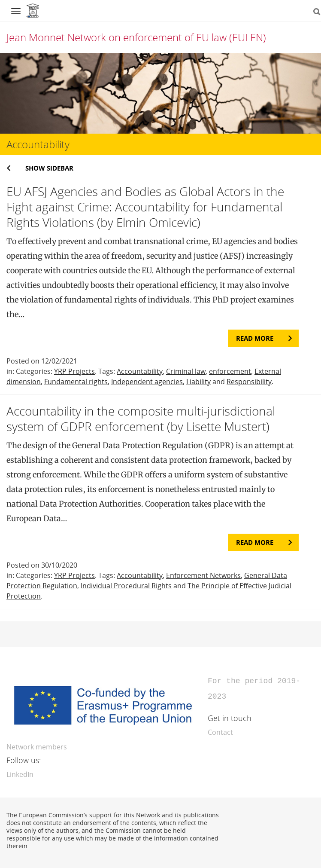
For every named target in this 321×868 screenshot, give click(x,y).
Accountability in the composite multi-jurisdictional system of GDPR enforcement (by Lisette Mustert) (141, 419)
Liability (198, 382)
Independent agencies (147, 382)
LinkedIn (20, 773)
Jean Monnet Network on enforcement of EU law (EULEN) (136, 37)
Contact (220, 730)
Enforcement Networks (203, 575)
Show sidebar (49, 168)
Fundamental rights (76, 382)
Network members (37, 745)
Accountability (140, 371)
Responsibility (249, 382)
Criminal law (186, 371)
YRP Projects (74, 371)
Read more (255, 338)
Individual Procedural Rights (126, 586)
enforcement (230, 371)
